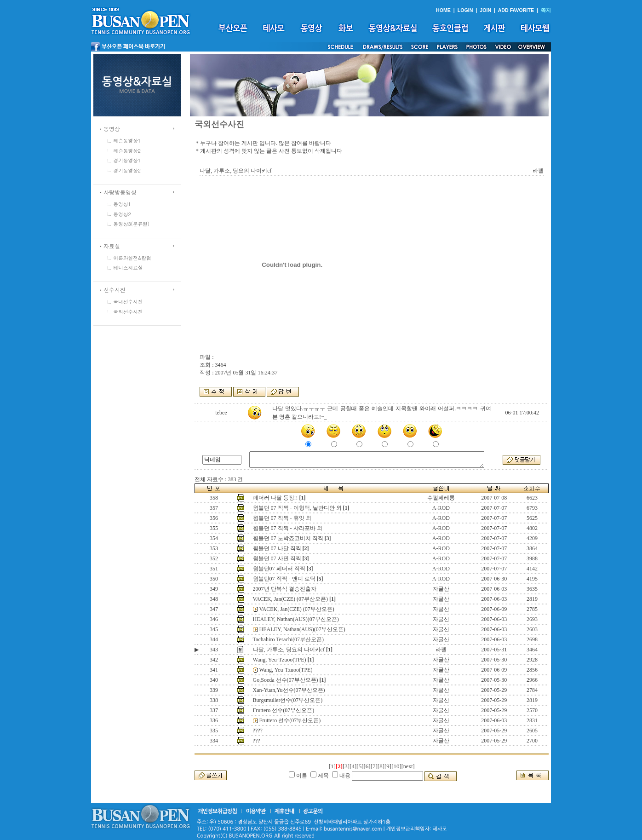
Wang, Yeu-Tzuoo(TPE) (280, 660)
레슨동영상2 (127, 151)
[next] (408, 766)
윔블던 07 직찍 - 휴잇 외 (282, 518)
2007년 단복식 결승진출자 (285, 589)
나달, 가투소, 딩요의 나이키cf (289, 650)
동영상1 (122, 204)
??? (257, 741)
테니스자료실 (128, 268)
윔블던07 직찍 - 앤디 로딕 (284, 579)
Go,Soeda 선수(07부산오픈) (286, 680)
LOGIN (465, 10)
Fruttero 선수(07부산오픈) (284, 710)
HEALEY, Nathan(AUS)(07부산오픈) (296, 619)
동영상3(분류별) (132, 224)
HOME (443, 10)
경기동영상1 (127, 160)
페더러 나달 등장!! (275, 498)
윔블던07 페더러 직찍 (279, 569)
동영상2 (122, 214)
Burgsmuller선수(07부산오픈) (288, 700)
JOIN (485, 10)
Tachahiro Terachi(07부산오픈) (288, 639)
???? (258, 731)
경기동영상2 (127, 170)
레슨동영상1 (127, 141)
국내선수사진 (128, 302)
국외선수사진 (128, 312)
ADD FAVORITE (516, 10)
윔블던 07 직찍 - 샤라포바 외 (288, 528)
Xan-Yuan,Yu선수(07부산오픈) (289, 690)
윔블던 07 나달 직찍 (277, 548)
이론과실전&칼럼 (132, 258)
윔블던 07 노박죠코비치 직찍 (288, 538)
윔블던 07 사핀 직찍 (277, 558)
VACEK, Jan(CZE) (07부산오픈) (290, 599)
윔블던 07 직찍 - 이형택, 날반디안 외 (297, 508)
